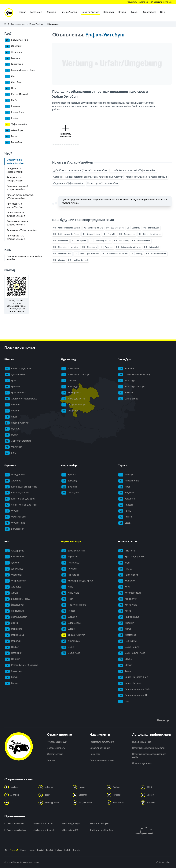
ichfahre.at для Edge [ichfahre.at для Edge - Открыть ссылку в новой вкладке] (71, 824)
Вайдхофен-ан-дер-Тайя (134, 689)
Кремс (125, 611)
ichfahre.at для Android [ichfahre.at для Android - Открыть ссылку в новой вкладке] (43, 830)
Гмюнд (125, 569)
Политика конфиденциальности (148, 748)
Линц (10, 76)
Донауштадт (14, 569)
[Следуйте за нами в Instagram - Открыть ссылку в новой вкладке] (54, 787)
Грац (10, 381)
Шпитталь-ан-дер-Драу (20, 499)
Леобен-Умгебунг (17, 423)
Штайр (11, 118)
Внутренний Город (17, 599)
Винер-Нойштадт (130, 683)
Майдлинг (13, 641)
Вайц (11, 453)
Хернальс (13, 587)
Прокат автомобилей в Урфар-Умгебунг (17, 188)
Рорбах (12, 100)
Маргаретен (14, 629)
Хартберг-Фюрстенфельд (21, 399)
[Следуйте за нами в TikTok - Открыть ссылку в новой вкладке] (156, 787)
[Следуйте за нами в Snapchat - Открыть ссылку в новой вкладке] (88, 795)
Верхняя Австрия (18, 24)
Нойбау (12, 647)
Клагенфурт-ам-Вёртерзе (21, 487)
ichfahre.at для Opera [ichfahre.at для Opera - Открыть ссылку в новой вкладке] (100, 824)
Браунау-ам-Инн (16, 40)
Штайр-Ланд (14, 112)
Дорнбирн (70, 487)
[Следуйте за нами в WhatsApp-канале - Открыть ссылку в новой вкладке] (54, 803)
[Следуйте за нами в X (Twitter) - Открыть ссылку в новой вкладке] (20, 795)
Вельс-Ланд (14, 143)
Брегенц (69, 475)
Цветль (125, 701)
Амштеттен (127, 551)
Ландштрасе (14, 611)
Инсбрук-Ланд (129, 481)
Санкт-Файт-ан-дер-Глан (21, 505)
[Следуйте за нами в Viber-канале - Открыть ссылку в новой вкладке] (122, 803)
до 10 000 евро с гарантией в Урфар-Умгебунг (133, 170)
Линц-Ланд (13, 82)
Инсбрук (126, 475)
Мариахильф (15, 635)
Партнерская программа (102, 760)
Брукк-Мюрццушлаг (18, 369)
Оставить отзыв (55, 754)
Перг (10, 88)
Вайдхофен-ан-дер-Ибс (134, 695)
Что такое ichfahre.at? (57, 742)
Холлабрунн (128, 581)
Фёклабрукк (14, 131)
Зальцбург (127, 381)
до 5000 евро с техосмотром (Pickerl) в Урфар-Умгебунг (80, 170)
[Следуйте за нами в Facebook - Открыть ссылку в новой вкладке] (20, 787)
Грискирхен (14, 64)
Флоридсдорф (15, 581)
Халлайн (126, 369)
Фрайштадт (14, 52)
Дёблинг (12, 563)
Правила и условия (142, 763)
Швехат (125, 665)
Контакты (52, 760)
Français (31, 850)
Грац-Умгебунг (15, 393)
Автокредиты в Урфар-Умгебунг (15, 179)
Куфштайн (127, 499)
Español (41, 850)
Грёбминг (13, 387)
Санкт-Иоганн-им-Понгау (134, 375)
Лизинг (11, 623)
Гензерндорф (128, 575)
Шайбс (125, 659)
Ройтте (125, 517)
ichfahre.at (15, 862)
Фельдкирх (70, 493)
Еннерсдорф (71, 387)
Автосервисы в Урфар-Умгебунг (15, 205)
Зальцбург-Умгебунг (132, 387)
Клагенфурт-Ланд (17, 493)
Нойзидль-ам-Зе (73, 399)
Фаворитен (13, 575)
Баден (125, 563)
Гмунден (12, 58)
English (67, 850)
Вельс (11, 136)
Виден (11, 683)
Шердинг (12, 106)
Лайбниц (12, 405)
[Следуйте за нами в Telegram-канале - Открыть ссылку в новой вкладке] (88, 803)
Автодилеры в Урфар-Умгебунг (15, 170)
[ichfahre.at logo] (9, 13)
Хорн (124, 587)
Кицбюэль (127, 493)
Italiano (59, 850)
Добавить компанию (100, 748)
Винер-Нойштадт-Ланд (133, 677)
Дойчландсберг (16, 375)
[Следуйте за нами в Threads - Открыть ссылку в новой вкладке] (88, 787)
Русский (14, 850)
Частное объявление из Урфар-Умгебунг (147, 177)
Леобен (12, 411)
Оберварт (70, 411)
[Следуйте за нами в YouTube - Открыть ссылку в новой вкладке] (122, 787)
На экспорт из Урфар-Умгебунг (103, 183)
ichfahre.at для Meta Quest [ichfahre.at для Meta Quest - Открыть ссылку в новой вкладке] (102, 830)
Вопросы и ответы (56, 748)
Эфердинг (13, 46)
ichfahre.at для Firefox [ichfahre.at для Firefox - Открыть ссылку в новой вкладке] (43, 824)
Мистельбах (128, 635)
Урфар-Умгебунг (36, 24)
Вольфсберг (14, 529)
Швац (124, 523)
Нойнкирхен (128, 641)
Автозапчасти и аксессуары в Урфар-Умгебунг (21, 197)
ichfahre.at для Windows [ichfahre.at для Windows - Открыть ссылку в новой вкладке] (15, 830)
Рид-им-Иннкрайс (17, 94)
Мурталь (12, 429)
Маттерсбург (71, 393)
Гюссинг (69, 381)
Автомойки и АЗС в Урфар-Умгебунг (16, 237)
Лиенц (125, 511)
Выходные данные (142, 742)
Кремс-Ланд (128, 605)
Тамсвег (126, 393)
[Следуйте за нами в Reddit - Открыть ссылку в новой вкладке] (54, 795)
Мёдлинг (126, 623)
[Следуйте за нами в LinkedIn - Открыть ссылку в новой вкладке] (156, 795)
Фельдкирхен (15, 475)
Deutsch (76, 850)
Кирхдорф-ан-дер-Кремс (20, 70)
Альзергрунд (14, 551)
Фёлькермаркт (15, 517)
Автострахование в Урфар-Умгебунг (16, 214)
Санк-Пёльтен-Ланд (132, 653)
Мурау (11, 435)
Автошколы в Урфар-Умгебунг (22, 230)
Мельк (125, 629)
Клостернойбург (130, 593)
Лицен (11, 417)
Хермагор (13, 481)
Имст (124, 487)
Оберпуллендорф (74, 405)
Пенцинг (12, 659)
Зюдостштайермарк (18, 441)
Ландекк (126, 505)
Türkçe (23, 850)
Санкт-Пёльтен (129, 647)
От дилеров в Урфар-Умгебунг (69, 183)
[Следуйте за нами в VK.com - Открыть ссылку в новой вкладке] (20, 803)
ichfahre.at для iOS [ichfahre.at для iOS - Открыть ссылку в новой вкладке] (70, 830)
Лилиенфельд (129, 617)
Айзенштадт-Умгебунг (76, 375)
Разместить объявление (102, 742)
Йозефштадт (14, 605)
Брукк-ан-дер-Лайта (132, 557)
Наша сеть (95, 754)
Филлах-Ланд (15, 523)
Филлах (12, 511)
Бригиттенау (14, 557)
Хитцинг (12, 593)
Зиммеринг (14, 671)
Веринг (11, 677)
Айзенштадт (71, 369)
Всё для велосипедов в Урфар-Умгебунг (18, 223)
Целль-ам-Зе (128, 399)
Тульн (125, 671)
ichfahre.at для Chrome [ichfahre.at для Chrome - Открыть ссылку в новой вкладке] (15, 824)
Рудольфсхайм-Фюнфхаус (21, 665)
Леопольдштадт (16, 617)
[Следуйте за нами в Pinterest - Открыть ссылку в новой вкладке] (122, 795)
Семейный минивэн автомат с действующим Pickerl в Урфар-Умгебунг (88, 177)
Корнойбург (127, 599)
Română (50, 850)
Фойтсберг (13, 447)
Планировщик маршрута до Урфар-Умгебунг (25, 258)
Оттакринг (13, 653)
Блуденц (69, 481)
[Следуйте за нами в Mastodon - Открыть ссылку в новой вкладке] (156, 803)
